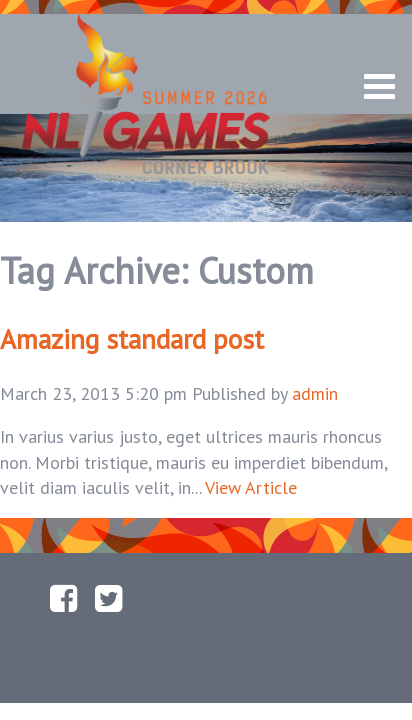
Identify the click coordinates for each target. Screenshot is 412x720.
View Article (251, 487)
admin (315, 393)
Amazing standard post (132, 339)
